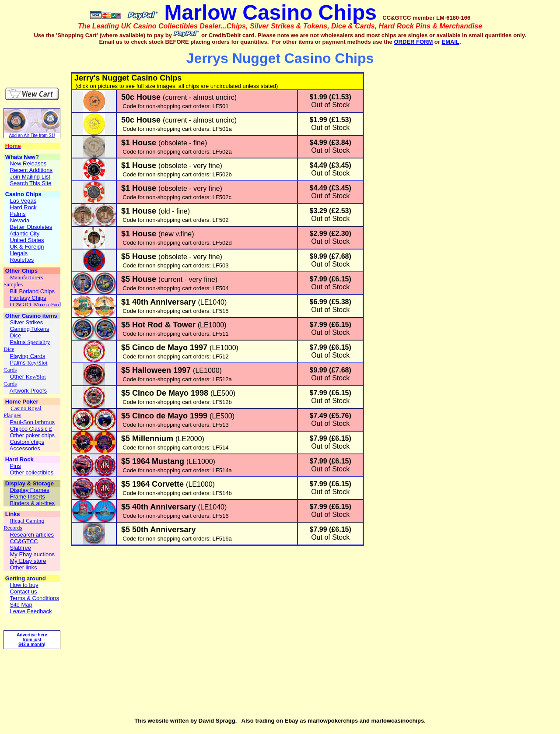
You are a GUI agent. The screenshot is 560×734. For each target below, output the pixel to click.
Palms (18, 342)
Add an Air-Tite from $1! (32, 135)
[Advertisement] (55, 59)
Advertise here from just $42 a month (32, 640)
